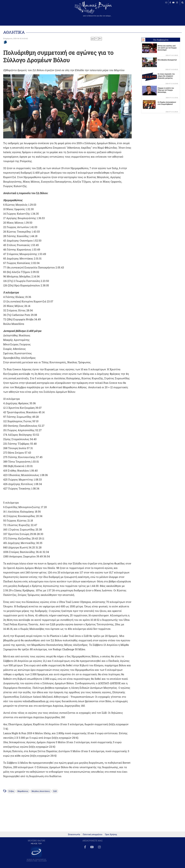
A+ (93, 39)
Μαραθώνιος (23, 791)
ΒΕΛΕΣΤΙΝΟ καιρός (16, 11)
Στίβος (11, 791)
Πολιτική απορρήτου (93, 834)
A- (96, 38)
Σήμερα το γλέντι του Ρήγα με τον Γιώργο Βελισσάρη (166, 90)
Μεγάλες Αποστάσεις (41, 791)
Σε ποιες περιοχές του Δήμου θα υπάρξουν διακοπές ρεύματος (166, 76)
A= (100, 39)
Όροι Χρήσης (111, 834)
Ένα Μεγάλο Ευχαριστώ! (167, 60)
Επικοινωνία (74, 834)
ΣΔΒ (55, 791)
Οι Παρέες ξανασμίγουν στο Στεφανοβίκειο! (167, 103)
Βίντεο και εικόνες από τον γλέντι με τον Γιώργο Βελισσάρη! (167, 48)
